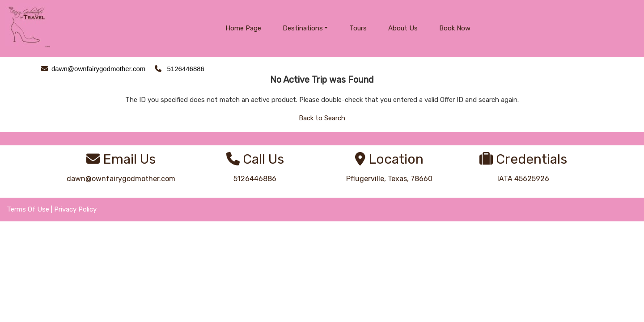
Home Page (243, 28)
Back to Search (322, 118)
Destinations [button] (303, 28)
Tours (358, 28)
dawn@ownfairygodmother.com (121, 179)
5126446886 (255, 179)
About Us (403, 28)
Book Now (455, 28)
